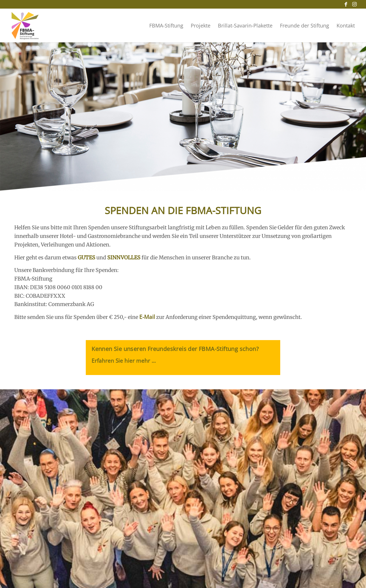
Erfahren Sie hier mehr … (124, 361)
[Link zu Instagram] (354, 4)
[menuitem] (166, 25)
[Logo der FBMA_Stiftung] (25, 26)
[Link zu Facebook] (346, 4)
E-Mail (147, 317)
